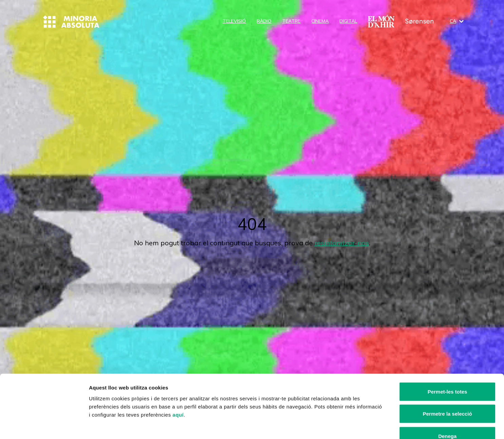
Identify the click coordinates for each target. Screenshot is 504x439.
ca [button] (457, 21)
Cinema (320, 21)
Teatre (291, 21)
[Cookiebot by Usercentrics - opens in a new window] (44, 426)
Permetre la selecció (447, 372)
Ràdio (264, 21)
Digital (348, 21)
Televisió (234, 21)
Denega (447, 394)
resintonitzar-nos (342, 243)
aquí (178, 373)
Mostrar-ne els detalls (390, 426)
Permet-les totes (448, 350)
